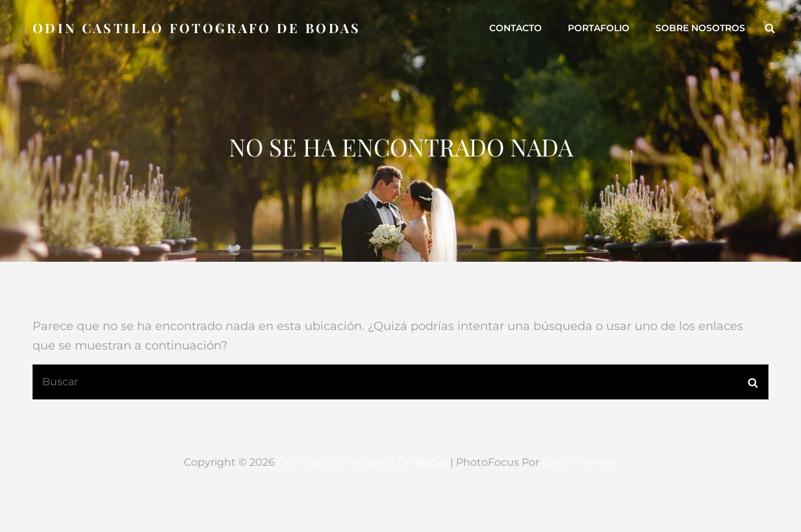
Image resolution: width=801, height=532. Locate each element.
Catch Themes (579, 462)
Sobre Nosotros (700, 28)
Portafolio (599, 28)
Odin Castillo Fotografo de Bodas (197, 28)
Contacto (515, 28)
